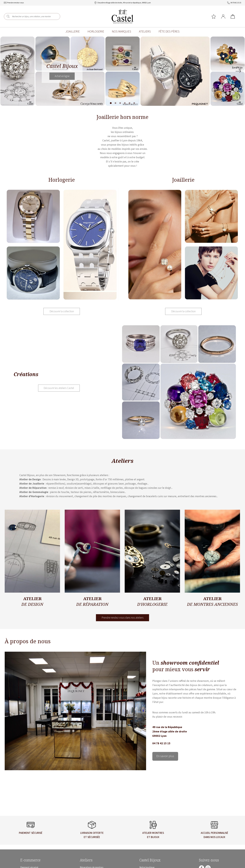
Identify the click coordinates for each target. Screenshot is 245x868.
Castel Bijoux (150, 860)
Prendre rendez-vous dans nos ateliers (123, 618)
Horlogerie (96, 32)
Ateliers (145, 32)
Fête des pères (169, 32)
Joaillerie (73, 32)
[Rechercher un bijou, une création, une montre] (34, 16)
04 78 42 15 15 (161, 744)
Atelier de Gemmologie (34, 492)
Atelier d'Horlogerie (32, 496)
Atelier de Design (30, 480)
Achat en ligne (62, 76)
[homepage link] (122, 16)
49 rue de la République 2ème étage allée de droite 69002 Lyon (170, 732)
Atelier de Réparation (33, 488)
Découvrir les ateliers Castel (59, 388)
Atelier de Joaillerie (32, 484)
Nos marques (121, 32)
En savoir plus (166, 757)
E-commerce (30, 860)
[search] (8, 17)
